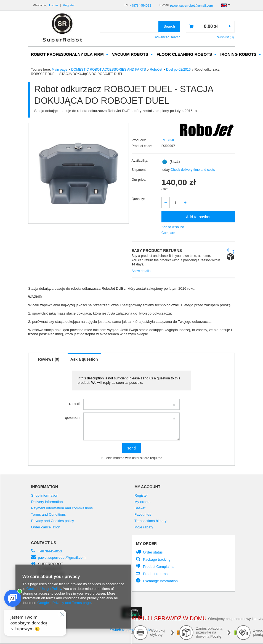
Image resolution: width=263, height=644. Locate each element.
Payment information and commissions (62, 509)
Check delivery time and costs (192, 170)
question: (73, 418)
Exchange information (160, 581)
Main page (60, 70)
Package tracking (157, 560)
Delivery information (47, 502)
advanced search (168, 37)
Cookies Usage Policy (43, 589)
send (131, 448)
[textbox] (129, 26)
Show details (141, 271)
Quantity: (138, 199)
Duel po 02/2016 (178, 70)
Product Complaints (159, 567)
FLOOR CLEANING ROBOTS (184, 55)
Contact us (44, 543)
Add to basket (198, 217)
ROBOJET (169, 140)
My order (146, 544)
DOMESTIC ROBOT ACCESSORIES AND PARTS (109, 70)
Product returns (155, 574)
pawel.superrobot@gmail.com (191, 5)
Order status (153, 553)
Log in (54, 5)
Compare (168, 233)
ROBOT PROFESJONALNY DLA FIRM (67, 55)
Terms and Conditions (49, 515)
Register (69, 5)
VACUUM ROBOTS (130, 55)
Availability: (140, 161)
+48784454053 (140, 5)
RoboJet (156, 70)
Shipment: (139, 170)
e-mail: (75, 404)
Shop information (45, 496)
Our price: (139, 180)
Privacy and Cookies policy (53, 521)
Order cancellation (46, 528)
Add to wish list (173, 227)
